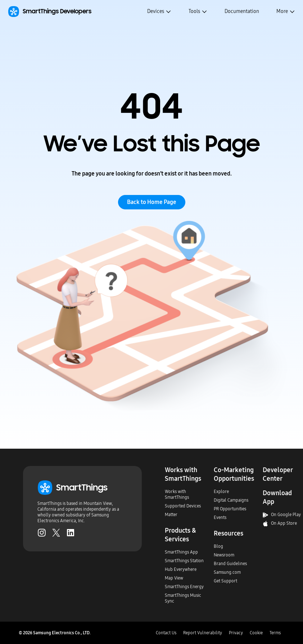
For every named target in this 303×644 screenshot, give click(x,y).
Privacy (236, 633)
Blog (218, 546)
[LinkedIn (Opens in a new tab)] (71, 533)
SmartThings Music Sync (183, 598)
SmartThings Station (184, 561)
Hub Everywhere (181, 569)
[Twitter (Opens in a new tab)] (56, 533)
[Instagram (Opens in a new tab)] (42, 533)
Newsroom (224, 555)
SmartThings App (181, 552)
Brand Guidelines (230, 564)
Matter (171, 515)
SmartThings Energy (184, 587)
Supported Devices (183, 506)
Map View (174, 578)
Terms (275, 633)
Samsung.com (227, 572)
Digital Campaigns (231, 500)
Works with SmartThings (177, 494)
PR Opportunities (230, 509)
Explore (221, 492)
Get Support (225, 581)
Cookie (256, 633)
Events (220, 518)
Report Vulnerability (203, 633)
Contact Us (166, 633)
